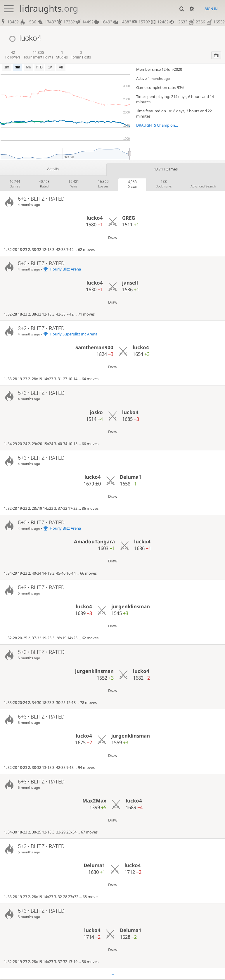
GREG (129, 219)
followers (13, 55)
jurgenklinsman (131, 608)
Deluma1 (131, 478)
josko (96, 414)
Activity (53, 169)
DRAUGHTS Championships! (158, 125)
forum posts (81, 55)
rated (44, 185)
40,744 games (166, 169)
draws (130, 185)
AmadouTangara (94, 543)
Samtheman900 (94, 349)
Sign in (211, 9)
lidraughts (49, 8)
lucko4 (95, 219)
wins (73, 185)
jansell (130, 284)
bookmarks (162, 185)
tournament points (38, 55)
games (15, 185)
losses (102, 185)
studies (62, 55)
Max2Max (94, 802)
